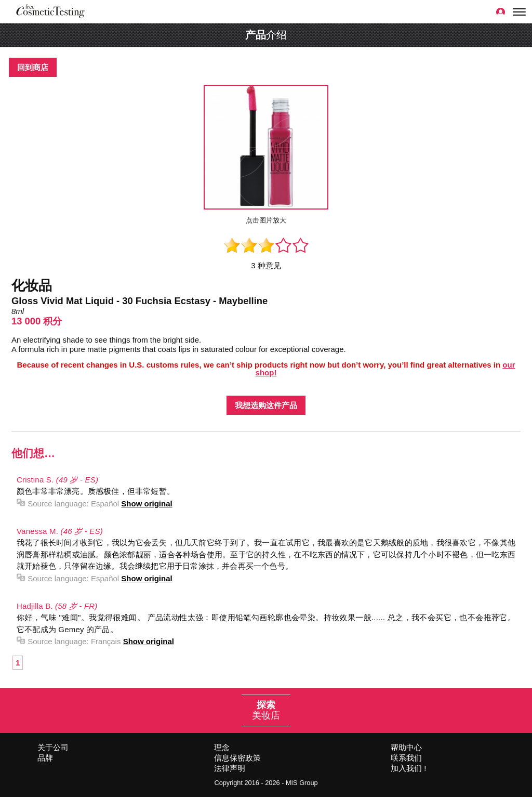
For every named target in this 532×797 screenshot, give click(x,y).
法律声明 (230, 768)
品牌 (45, 758)
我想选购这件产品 (266, 405)
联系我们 (406, 758)
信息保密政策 (237, 758)
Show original (147, 504)
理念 (222, 747)
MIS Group (302, 783)
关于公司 (53, 747)
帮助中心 (406, 747)
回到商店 (33, 67)
